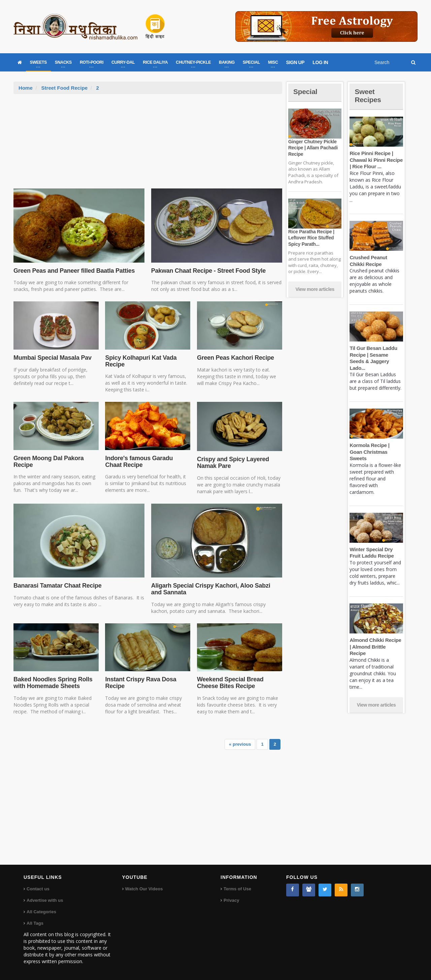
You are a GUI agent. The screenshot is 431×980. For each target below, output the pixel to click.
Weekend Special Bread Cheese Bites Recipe (230, 683)
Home (26, 88)
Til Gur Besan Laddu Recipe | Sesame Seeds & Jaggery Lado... (376, 355)
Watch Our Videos (144, 889)
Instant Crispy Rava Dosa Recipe (140, 683)
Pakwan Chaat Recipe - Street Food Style (208, 271)
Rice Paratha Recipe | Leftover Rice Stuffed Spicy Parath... (311, 238)
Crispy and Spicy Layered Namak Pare (233, 463)
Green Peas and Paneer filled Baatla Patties (73, 271)
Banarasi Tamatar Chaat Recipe (57, 586)
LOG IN (320, 62)
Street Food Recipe (64, 88)
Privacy (231, 900)
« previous (240, 744)
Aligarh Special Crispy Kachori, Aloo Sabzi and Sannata (216, 589)
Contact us (38, 889)
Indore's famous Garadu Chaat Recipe (147, 462)
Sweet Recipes (368, 96)
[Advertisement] (148, 145)
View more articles (315, 289)
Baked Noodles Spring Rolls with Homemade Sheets (52, 683)
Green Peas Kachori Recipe (235, 358)
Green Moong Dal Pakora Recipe (48, 462)
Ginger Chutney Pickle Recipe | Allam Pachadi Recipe (312, 148)
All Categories (41, 912)
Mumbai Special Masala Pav (52, 358)
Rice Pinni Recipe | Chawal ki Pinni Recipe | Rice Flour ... (376, 160)
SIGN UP (295, 62)
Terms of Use (237, 889)
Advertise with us (45, 900)
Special (306, 92)
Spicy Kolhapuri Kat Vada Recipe (140, 361)
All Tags (35, 923)
